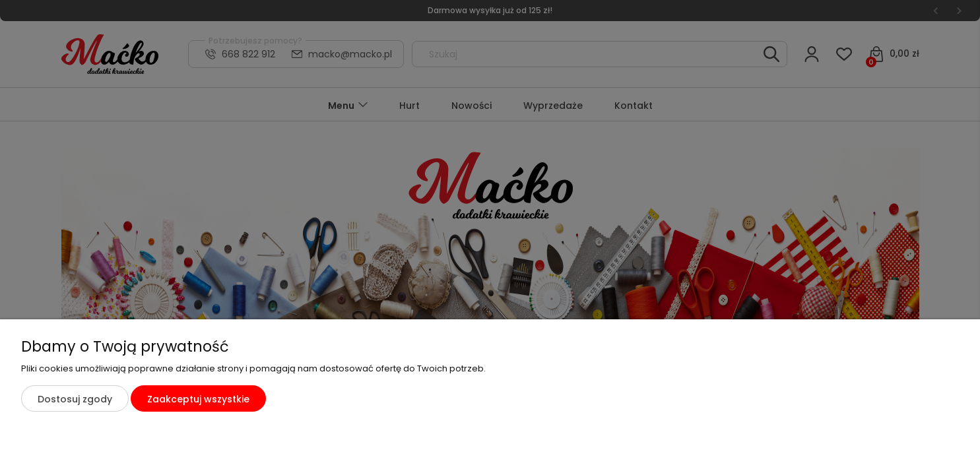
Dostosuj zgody (75, 399)
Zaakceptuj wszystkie (198, 399)
